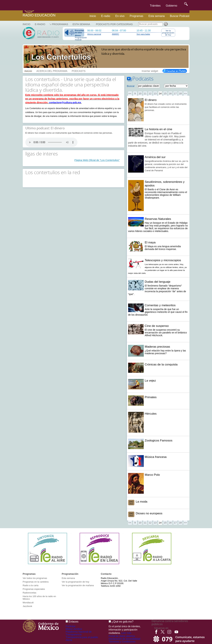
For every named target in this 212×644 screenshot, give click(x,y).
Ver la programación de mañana (78, 585)
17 (175, 93)
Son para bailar (143, 34)
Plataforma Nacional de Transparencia (79, 633)
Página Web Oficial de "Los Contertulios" (97, 160)
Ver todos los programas (35, 578)
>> (185, 93)
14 (160, 93)
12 (150, 93)
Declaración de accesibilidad (124, 639)
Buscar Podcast (180, 16)
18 (180, 93)
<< (130, 93)
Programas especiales (34, 589)
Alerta (69, 640)
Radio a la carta (31, 585)
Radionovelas (30, 593)
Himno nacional (94, 34)
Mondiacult (28, 603)
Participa (70, 626)
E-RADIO (40, 24)
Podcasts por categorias (114, 24)
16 (170, 93)
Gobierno (172, 6)
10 (140, 93)
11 (145, 93)
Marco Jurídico (74, 629)
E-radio (106, 16)
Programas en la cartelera (36, 582)
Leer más (126, 633)
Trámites (155, 6)
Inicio (93, 16)
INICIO (28, 71)
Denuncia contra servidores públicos (170, 622)
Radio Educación (39, 15)
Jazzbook (28, 606)
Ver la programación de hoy (168, 33)
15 (165, 93)
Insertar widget (150, 71)
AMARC (116, 34)
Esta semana (157, 16)
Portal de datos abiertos (122, 636)
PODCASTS (79, 71)
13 (155, 93)
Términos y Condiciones (122, 642)
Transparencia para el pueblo (82, 637)
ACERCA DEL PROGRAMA (52, 71)
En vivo (120, 16)
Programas (136, 16)
